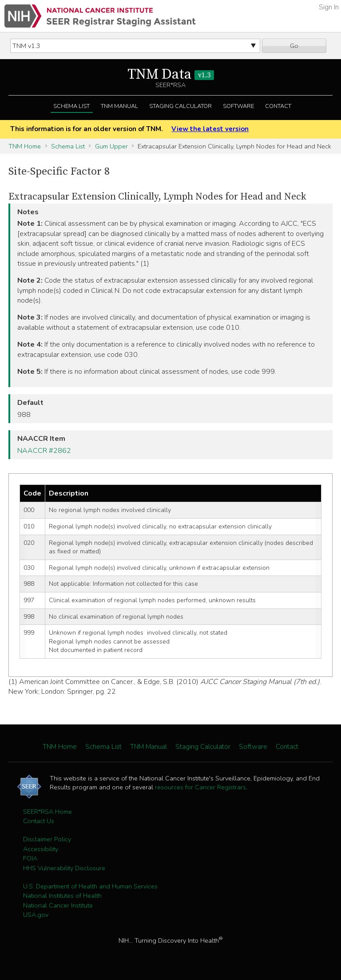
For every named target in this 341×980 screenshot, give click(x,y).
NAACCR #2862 (44, 451)
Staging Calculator (180, 106)
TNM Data (171, 75)
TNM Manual (119, 106)
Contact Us (39, 821)
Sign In (329, 7)
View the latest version (210, 129)
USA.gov (36, 915)
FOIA (30, 858)
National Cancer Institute (58, 905)
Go (294, 46)
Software (238, 106)
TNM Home (25, 146)
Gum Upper (111, 146)
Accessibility (41, 849)
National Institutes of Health (62, 896)
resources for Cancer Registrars (200, 787)
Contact (278, 106)
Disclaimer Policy (47, 839)
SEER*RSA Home (48, 812)
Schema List (71, 106)
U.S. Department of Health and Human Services (90, 886)
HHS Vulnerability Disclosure (64, 868)
